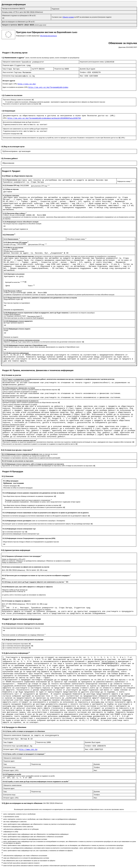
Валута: (40, 215)
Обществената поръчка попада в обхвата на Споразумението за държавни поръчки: (31, 542)
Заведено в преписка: (10, 25)
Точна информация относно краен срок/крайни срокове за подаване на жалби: (29, 776)
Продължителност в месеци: (14, 591)
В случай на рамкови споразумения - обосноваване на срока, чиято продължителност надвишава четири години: (43, 502)
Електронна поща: (9, 76)
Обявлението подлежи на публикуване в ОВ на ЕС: (19, 16)
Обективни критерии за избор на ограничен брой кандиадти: (24, 318)
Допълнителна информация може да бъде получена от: (21, 122)
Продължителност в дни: (12, 299)
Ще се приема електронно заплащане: (16, 648)
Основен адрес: (10, 84)
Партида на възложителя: (11, 9)
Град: (5, 69)
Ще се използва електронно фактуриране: (17, 646)
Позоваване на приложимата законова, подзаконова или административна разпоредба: (31, 458)
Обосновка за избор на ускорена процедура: (18, 488)
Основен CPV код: (10, 244)
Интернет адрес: (11, 749)
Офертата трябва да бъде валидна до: (15, 590)
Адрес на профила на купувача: (15, 87)
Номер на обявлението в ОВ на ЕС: (14, 559)
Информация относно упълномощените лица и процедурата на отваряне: (26, 610)
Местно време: (32, 570)
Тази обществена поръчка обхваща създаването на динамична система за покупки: (31, 505)
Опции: (6, 330)
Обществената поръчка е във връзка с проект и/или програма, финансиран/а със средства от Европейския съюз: (42, 347)
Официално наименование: (12, 62)
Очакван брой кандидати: (12, 314)
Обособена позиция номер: (76, 239)
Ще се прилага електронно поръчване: (16, 644)
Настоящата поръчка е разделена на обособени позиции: (22, 224)
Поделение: (56, 9)
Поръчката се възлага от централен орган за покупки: (21, 104)
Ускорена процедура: (10, 486)
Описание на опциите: (11, 337)
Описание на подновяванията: (14, 310)
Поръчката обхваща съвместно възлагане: (17, 100)
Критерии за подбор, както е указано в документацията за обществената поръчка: (30, 390)
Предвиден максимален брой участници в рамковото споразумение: (28, 500)
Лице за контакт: (8, 72)
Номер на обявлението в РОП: (12, 562)
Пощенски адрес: (8, 65)
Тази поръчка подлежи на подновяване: (17, 303)
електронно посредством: (12, 134)
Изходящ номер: (8, 12)
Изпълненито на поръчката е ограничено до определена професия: (25, 456)
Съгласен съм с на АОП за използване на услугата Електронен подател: (82, 17)
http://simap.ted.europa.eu (49, 36)
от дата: (21, 12)
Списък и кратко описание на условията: (16, 381)
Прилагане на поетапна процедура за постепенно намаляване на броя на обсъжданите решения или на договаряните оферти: (45, 516)
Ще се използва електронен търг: (14, 532)
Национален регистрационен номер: (92, 62)
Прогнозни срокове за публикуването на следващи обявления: (24, 635)
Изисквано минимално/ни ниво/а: (14, 396)
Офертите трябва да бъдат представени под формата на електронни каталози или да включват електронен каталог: (43, 342)
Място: (4, 606)
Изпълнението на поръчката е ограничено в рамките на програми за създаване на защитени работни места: (39, 444)
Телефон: (83, 72)
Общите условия (68, 17)
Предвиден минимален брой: (16, 316)
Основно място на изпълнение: (14, 251)
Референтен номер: (124, 181)
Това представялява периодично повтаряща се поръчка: (21, 628)
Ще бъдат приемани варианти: (14, 323)
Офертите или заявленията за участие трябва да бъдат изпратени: (25, 129)
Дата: (4, 570)
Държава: (83, 69)
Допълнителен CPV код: (40, 186)
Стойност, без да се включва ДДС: (14, 215)
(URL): (5, 118)
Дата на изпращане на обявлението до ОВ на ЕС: (18, 22)
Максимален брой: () (35, 316)
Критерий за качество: (15, 282)
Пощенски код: (59, 69)
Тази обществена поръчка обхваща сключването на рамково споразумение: (28, 496)
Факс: (82, 76)
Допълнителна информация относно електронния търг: (21, 534)
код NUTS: (35, 69)
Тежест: (31, 286)
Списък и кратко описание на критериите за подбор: (20, 392)
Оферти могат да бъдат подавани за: (16, 229)
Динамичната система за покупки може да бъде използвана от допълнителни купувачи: (34, 507)
